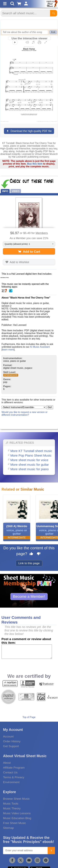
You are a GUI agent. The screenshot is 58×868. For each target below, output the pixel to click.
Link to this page (29, 563)
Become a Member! (29, 596)
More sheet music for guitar (30, 465)
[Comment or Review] (27, 652)
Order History (12, 741)
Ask (53, 32)
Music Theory (12, 808)
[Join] (51, 851)
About (7, 763)
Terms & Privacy (14, 777)
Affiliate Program (14, 768)
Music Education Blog (17, 818)
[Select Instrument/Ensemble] (24, 407)
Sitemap (8, 828)
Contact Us (10, 772)
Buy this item (35, 164)
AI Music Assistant (40, 347)
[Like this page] (31, 554)
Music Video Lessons (17, 813)
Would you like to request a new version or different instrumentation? (24, 414)
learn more (8, 350)
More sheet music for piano (30, 469)
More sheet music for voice (29, 460)
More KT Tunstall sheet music (31, 451)
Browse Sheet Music (16, 799)
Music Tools (11, 804)
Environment (11, 782)
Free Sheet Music (14, 823)
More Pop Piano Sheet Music (31, 455)
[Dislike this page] (39, 554)
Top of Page (29, 717)
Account (8, 736)
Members (42, 233)
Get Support (11, 746)
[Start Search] (54, 13)
